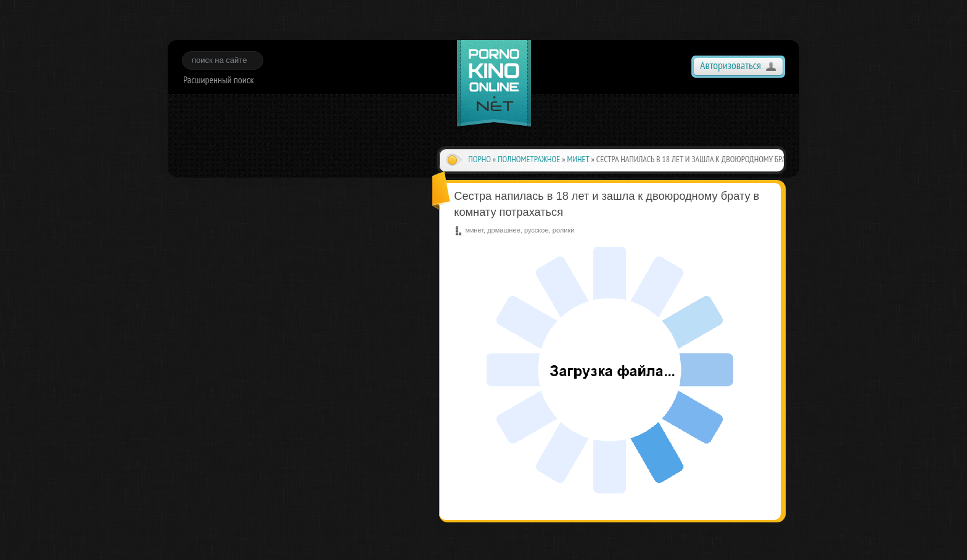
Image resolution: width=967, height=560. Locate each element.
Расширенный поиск (219, 80)
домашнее (504, 230)
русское (537, 230)
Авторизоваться (730, 65)
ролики (564, 230)
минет (578, 159)
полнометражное (529, 159)
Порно (479, 159)
